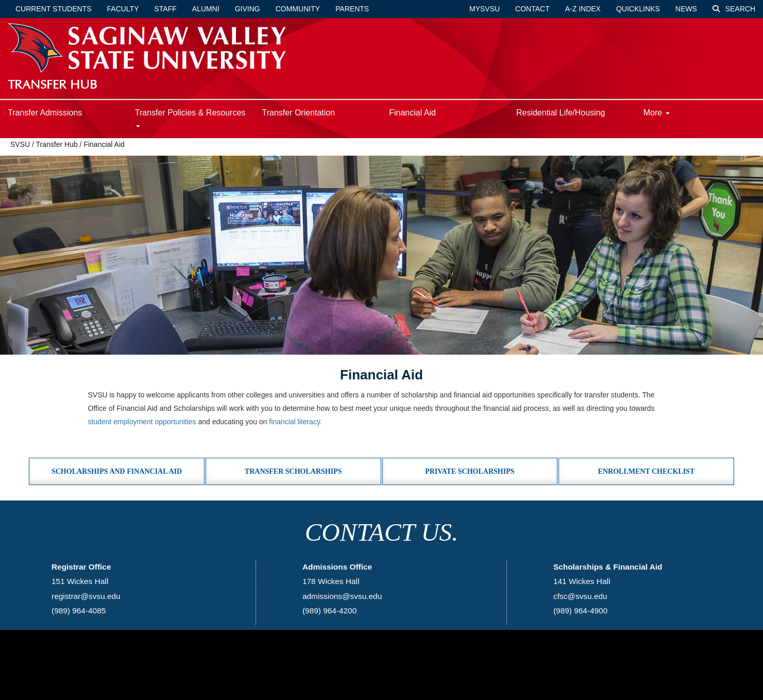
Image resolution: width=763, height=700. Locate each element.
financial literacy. (295, 422)
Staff (166, 9)
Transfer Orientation (298, 113)
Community (298, 9)
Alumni (206, 9)
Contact (532, 9)
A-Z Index (583, 9)
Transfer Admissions (45, 113)
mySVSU (485, 9)
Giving (248, 9)
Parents (352, 9)
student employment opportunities (142, 422)
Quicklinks (638, 9)
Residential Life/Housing (561, 113)
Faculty (123, 9)
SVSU (20, 144)
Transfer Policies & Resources (190, 118)
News (686, 9)
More (657, 113)
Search (734, 9)
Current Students (54, 9)
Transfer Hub (57, 144)
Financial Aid (412, 113)
